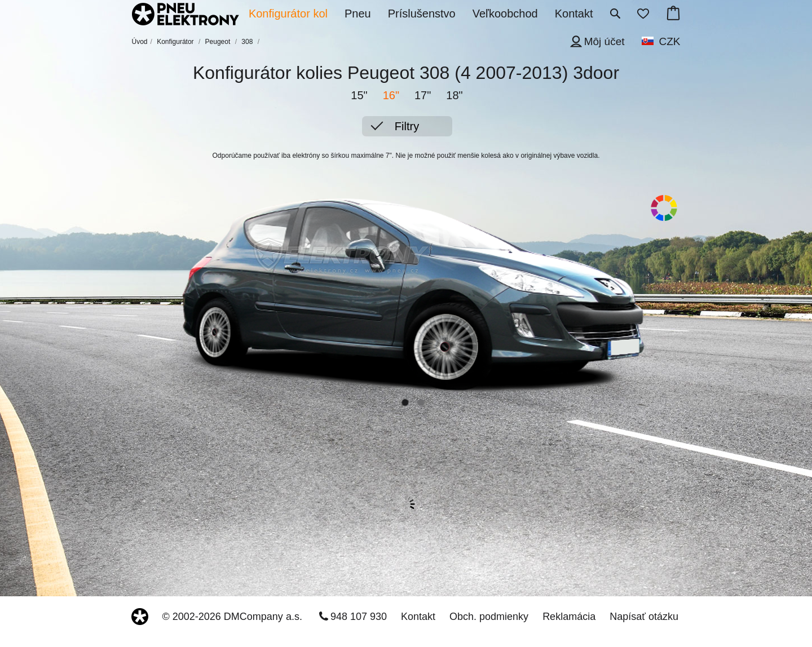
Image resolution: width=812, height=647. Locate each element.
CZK (670, 41)
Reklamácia (569, 617)
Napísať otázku (644, 617)
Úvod (140, 42)
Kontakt (418, 617)
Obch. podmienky (489, 617)
